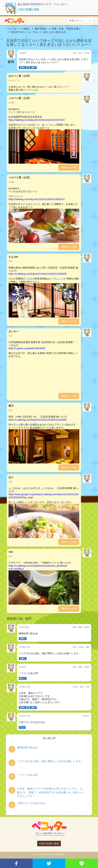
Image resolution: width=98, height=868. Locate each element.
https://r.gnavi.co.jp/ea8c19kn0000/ (27, 348)
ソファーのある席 (27, 775)
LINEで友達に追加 (28, 9)
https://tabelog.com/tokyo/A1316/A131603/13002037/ (37, 199)
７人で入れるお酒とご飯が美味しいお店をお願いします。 (50, 761)
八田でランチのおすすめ (31, 803)
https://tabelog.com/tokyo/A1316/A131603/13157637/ (37, 120)
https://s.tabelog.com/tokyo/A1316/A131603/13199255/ (38, 274)
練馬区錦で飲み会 (27, 747)
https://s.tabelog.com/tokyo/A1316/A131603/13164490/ (38, 420)
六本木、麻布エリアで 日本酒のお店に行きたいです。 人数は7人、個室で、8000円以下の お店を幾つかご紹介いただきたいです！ (50, 792)
